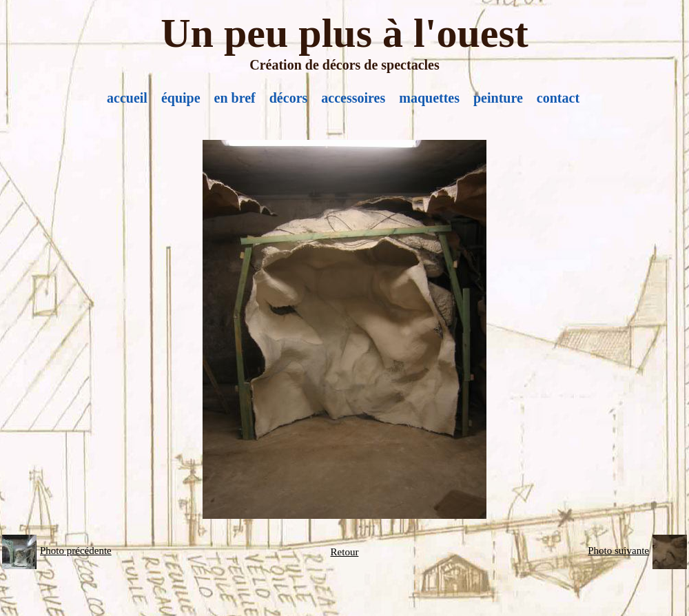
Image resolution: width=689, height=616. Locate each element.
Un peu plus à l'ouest (344, 33)
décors (289, 98)
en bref (235, 98)
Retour (345, 552)
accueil (127, 98)
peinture (498, 98)
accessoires (353, 98)
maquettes (429, 98)
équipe (181, 98)
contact (558, 98)
